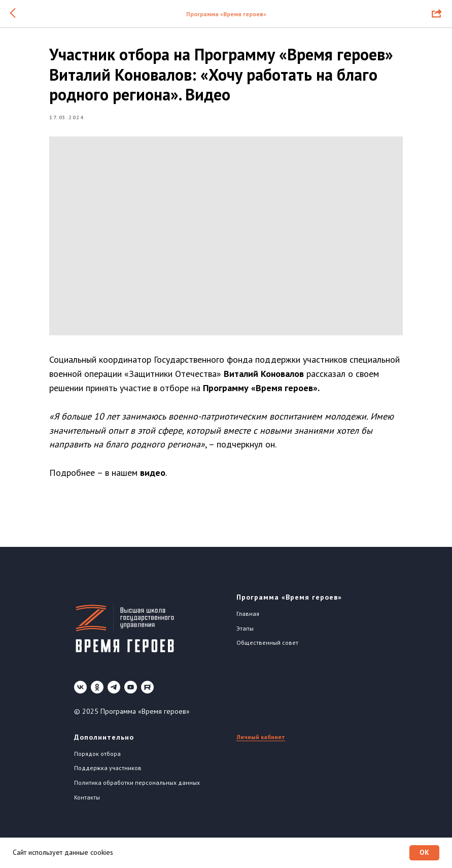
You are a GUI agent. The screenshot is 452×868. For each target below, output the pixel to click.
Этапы (245, 633)
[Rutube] (147, 692)
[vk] (80, 692)
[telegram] (114, 692)
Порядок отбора (97, 758)
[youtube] (131, 692)
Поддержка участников (108, 773)
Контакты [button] (87, 802)
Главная (248, 619)
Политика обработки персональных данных (137, 788)
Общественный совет (267, 648)
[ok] (97, 692)
